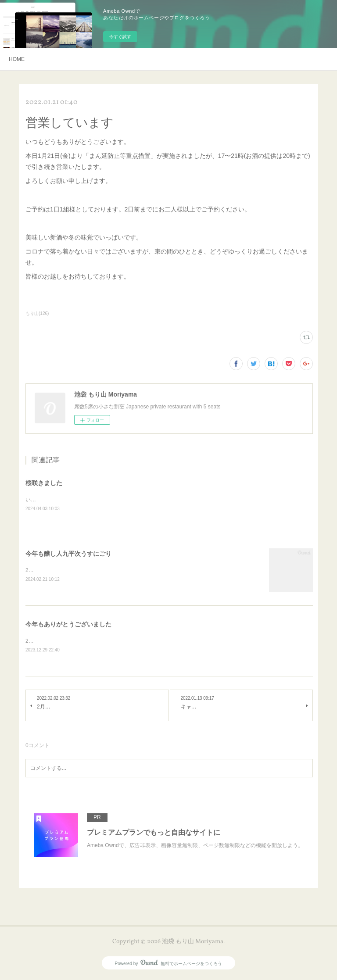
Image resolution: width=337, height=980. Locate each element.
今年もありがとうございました (68, 626)
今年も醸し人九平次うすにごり (68, 554)
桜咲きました (44, 483)
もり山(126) (37, 313)
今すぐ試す (120, 37)
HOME (17, 59)
